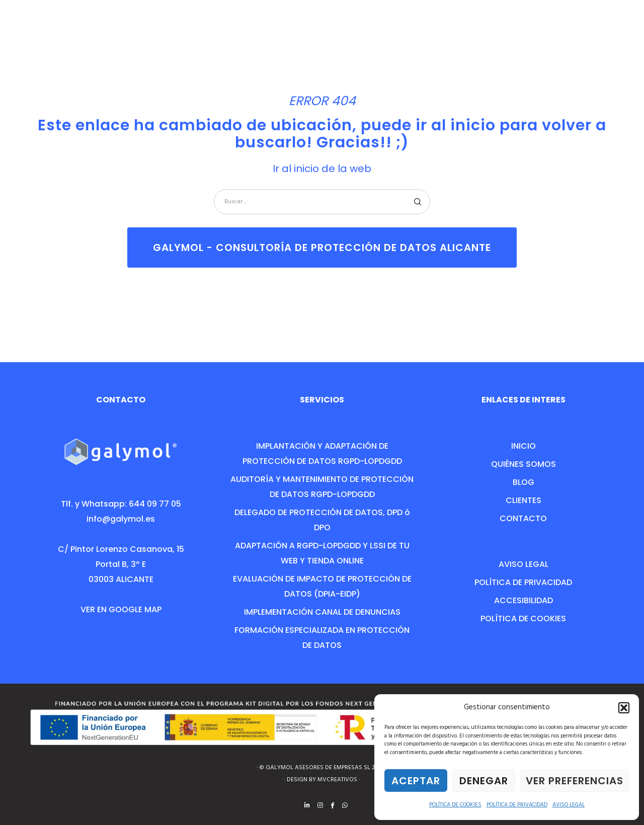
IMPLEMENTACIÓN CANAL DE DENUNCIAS (322, 612)
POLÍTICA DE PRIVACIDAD (517, 805)
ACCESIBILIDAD (524, 600)
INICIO (524, 446)
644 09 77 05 (155, 504)
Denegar (484, 781)
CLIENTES (524, 500)
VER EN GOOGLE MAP (121, 609)
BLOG (524, 482)
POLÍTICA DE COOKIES (455, 805)
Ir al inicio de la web (322, 169)
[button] (624, 708)
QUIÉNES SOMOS (524, 464)
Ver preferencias (575, 781)
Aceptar (416, 781)
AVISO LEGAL (569, 805)
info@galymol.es (121, 519)
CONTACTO (523, 518)
